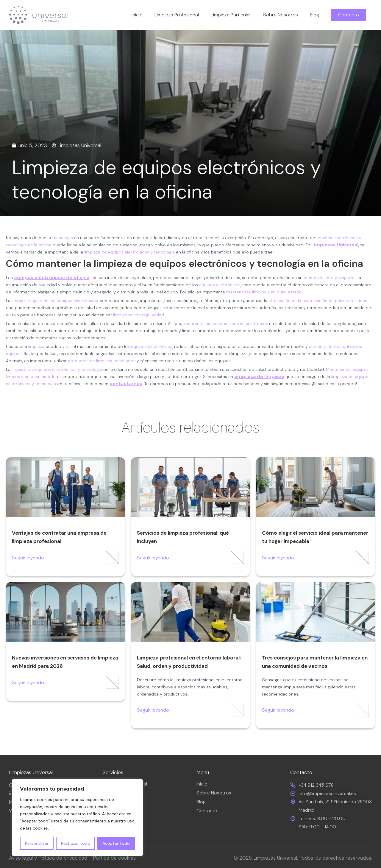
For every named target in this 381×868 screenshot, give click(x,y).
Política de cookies (114, 858)
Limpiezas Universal (335, 245)
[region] (77, 818)
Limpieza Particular (231, 15)
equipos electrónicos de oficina (52, 277)
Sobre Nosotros (281, 15)
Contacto (207, 811)
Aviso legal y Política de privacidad (48, 858)
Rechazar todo (76, 843)
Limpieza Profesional (177, 15)
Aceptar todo (116, 843)
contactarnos (126, 384)
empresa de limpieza (259, 376)
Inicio (137, 15)
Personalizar (37, 843)
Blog (314, 15)
